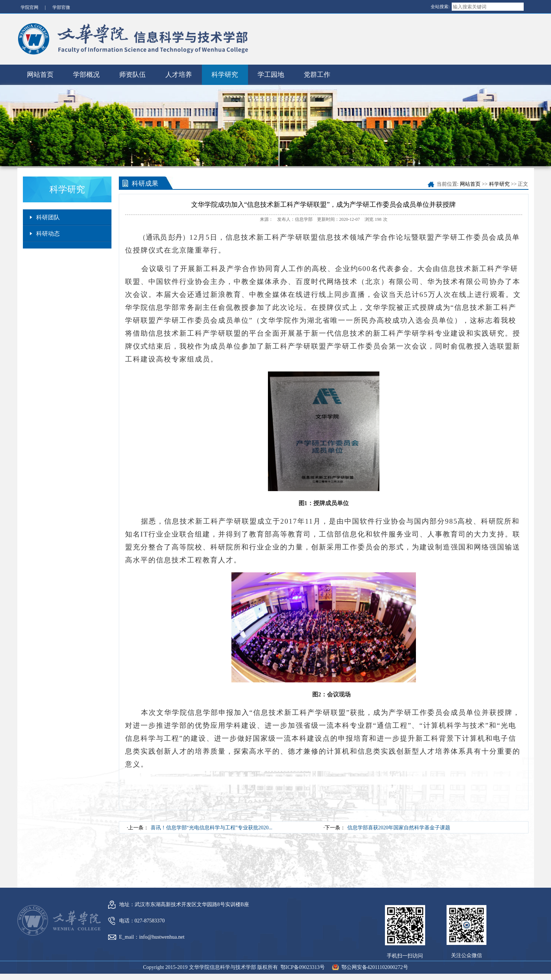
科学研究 (225, 73)
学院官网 (30, 7)
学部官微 (61, 7)
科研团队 (48, 215)
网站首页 (40, 73)
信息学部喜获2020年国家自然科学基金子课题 (399, 826)
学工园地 (271, 73)
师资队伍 (132, 73)
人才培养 (179, 73)
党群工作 (317, 73)
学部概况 (86, 73)
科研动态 (48, 232)
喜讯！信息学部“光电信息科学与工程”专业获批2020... (212, 826)
